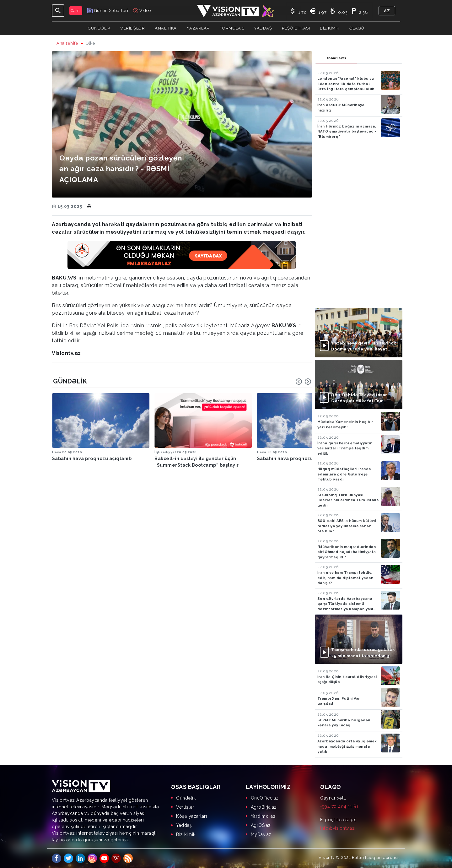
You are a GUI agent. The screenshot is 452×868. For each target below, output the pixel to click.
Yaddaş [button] (263, 28)
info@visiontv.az (337, 828)
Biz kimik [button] (330, 28)
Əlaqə (357, 28)
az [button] (387, 11)
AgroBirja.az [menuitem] (264, 807)
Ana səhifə (67, 43)
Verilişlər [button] (132, 28)
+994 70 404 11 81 (339, 806)
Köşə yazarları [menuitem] (191, 816)
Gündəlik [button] (99, 28)
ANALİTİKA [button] (166, 28)
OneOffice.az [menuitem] (265, 798)
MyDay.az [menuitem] (261, 834)
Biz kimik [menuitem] (186, 834)
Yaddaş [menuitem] (184, 825)
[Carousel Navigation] (304, 382)
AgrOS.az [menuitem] (261, 825)
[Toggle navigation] (58, 11)
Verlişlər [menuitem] (185, 807)
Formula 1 (232, 28)
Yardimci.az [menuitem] (263, 816)
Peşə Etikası (296, 28)
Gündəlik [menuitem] (186, 798)
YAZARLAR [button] (198, 28)
